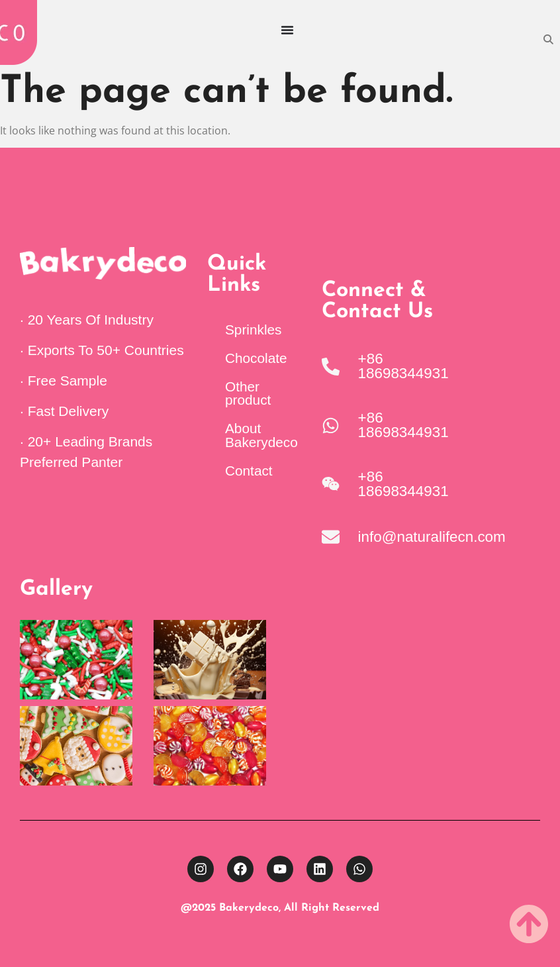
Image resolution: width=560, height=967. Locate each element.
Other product (248, 393)
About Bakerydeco (261, 435)
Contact (249, 471)
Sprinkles (254, 330)
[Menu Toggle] (287, 30)
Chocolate (256, 358)
